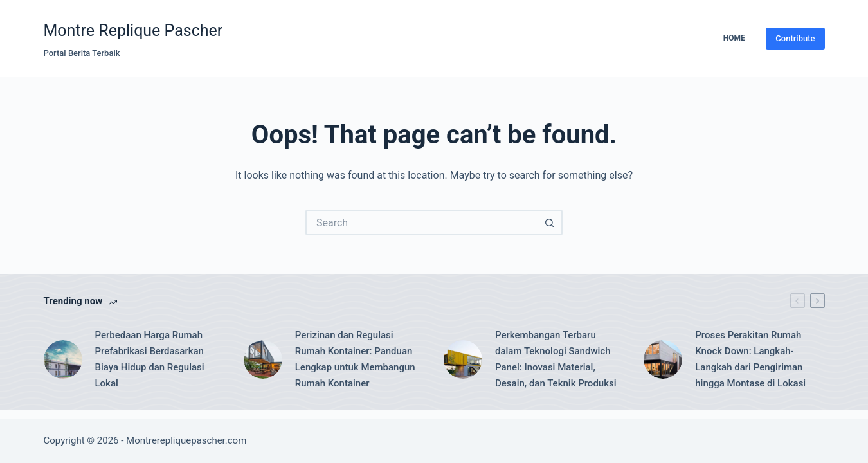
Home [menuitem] (734, 38)
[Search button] (550, 222)
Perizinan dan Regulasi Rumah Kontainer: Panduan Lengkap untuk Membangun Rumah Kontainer (355, 359)
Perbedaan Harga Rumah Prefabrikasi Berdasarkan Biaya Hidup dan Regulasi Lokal (150, 359)
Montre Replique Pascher (133, 31)
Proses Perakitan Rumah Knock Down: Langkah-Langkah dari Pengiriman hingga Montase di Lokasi (750, 359)
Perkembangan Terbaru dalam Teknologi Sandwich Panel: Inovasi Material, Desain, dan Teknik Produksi (556, 359)
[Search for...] (421, 222)
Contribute (795, 38)
